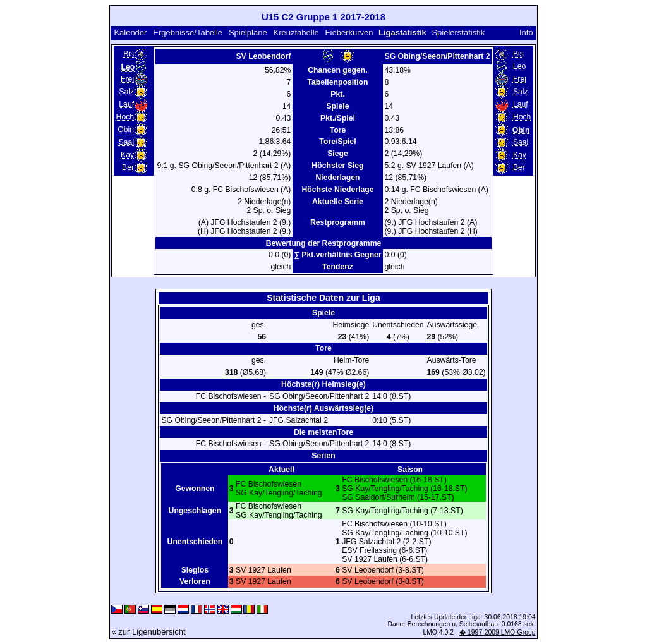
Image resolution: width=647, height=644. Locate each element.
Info (526, 33)
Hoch (125, 117)
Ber (128, 167)
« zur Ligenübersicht (148, 632)
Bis (129, 54)
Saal (126, 142)
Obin (126, 130)
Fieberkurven (349, 33)
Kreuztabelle (296, 33)
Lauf (126, 104)
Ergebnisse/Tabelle (188, 33)
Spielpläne (248, 33)
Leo (519, 66)
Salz (126, 92)
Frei (127, 79)
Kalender (130, 33)
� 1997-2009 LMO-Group (497, 632)
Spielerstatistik (458, 33)
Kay (127, 155)
